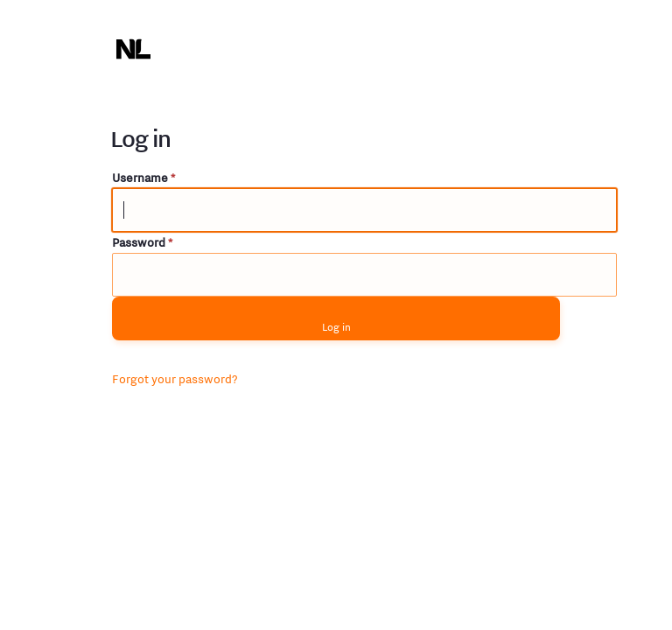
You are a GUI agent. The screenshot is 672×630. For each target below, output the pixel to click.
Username (143, 178)
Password (142, 242)
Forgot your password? (175, 379)
